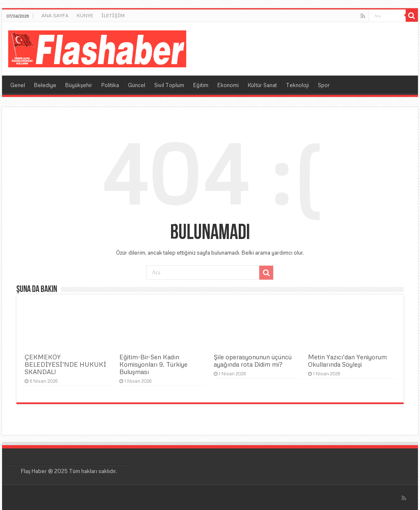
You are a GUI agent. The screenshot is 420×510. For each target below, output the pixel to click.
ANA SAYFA (55, 15)
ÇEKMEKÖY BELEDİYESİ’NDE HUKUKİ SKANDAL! (65, 364)
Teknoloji (297, 85)
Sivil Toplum (169, 85)
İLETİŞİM (113, 15)
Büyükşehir (79, 85)
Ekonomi (228, 85)
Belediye (45, 85)
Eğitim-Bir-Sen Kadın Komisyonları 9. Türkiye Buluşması (153, 364)
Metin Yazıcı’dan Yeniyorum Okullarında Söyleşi (347, 361)
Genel (18, 85)
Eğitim (201, 85)
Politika (110, 85)
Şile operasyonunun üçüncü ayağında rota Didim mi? (253, 361)
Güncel (137, 85)
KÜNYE (85, 15)
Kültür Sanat (262, 85)
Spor (324, 85)
